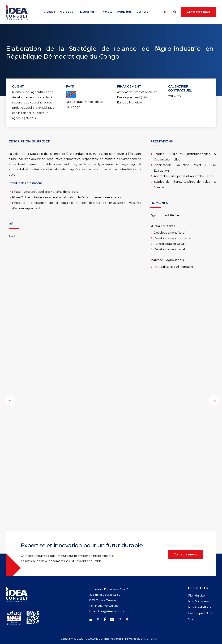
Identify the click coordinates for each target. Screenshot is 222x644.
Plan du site (196, 596)
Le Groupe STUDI (200, 613)
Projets (107, 12)
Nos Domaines (199, 601)
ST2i (191, 619)
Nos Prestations (200, 607)
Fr (164, 12)
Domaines (87, 12)
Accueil (50, 12)
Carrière (142, 12)
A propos (66, 12)
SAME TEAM (149, 639)
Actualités (124, 12)
